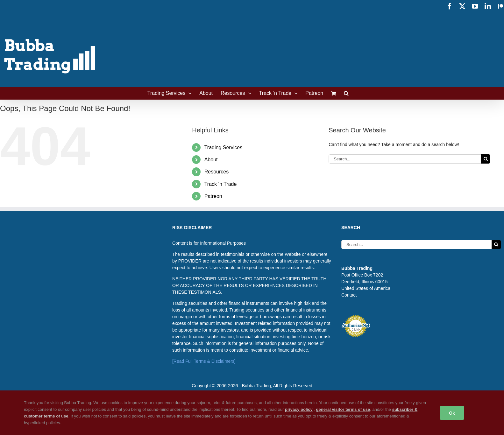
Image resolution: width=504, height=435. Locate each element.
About (211, 160)
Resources (217, 172)
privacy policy (299, 409)
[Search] (486, 159)
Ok (452, 413)
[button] (346, 93)
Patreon (213, 196)
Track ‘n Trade (221, 184)
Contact (349, 295)
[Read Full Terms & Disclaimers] (204, 361)
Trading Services (223, 147)
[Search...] (405, 159)
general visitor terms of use (343, 409)
